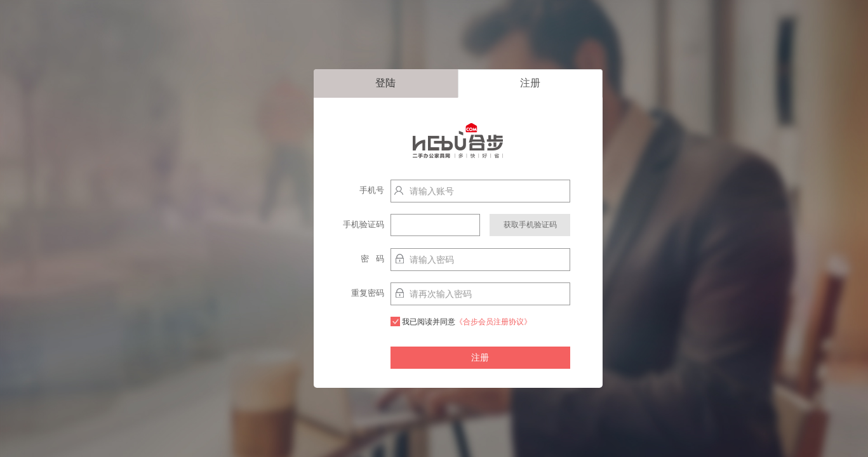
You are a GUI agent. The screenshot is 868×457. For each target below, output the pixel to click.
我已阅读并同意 (461, 321)
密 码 (372, 259)
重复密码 (368, 293)
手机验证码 (364, 224)
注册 (530, 83)
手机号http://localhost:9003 (357, 193)
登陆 (385, 83)
